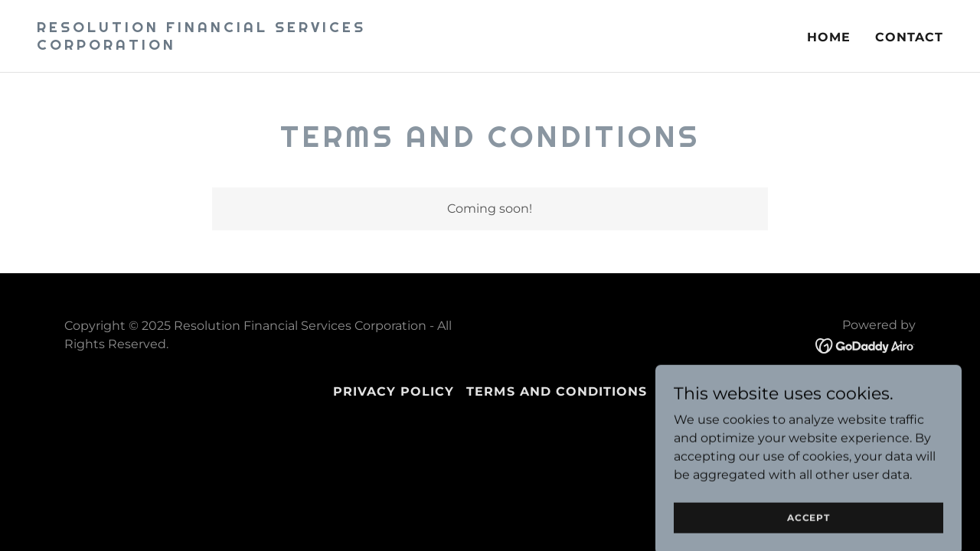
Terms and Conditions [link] (556, 391)
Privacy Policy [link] (394, 391)
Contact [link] (909, 37)
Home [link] (829, 37)
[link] (257, 46)
